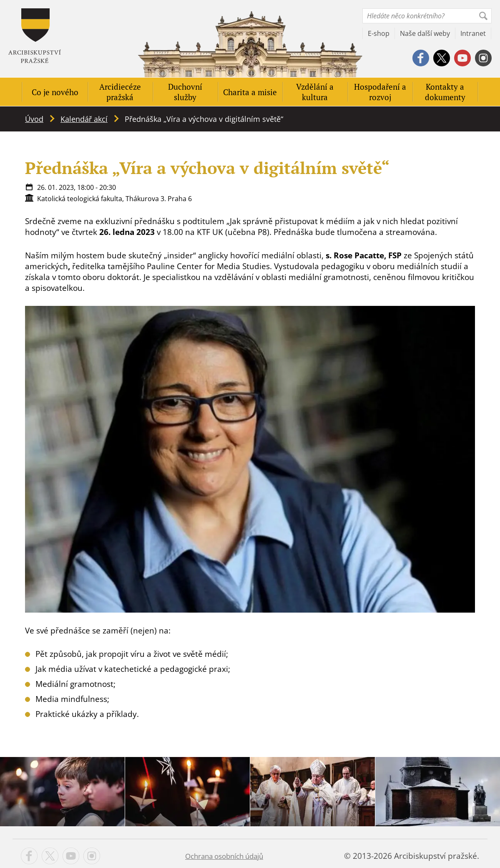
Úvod (34, 119)
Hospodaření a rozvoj (380, 92)
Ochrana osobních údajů (224, 856)
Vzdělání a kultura (315, 92)
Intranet (473, 33)
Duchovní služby (185, 92)
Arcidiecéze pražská (120, 92)
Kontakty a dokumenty (445, 92)
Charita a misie (250, 92)
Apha (35, 36)
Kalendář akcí (84, 119)
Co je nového (55, 92)
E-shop (379, 33)
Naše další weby (425, 33)
